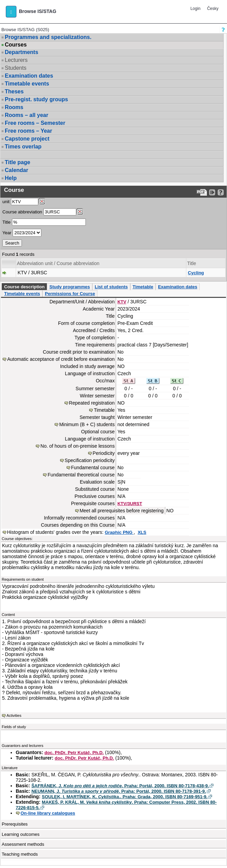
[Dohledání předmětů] (80, 212)
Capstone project (27, 139)
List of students (111, 287)
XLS (142, 532)
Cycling (196, 273)
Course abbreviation (22, 212)
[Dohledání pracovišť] (42, 201)
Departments (22, 52)
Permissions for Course (70, 294)
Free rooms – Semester (35, 123)
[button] (11, 12)
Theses (14, 91)
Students (16, 68)
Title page (17, 162)
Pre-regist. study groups (36, 99)
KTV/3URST (130, 504)
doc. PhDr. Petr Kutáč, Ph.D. (74, 753)
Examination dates (29, 76)
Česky (213, 9)
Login (195, 9)
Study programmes (69, 287)
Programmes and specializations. (48, 37)
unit (6, 202)
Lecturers (16, 60)
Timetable (143, 287)
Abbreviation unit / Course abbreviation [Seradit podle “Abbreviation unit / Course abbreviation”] (58, 263)
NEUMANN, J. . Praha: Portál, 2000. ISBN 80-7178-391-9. (119, 791)
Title (6, 222)
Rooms (14, 107)
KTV (122, 302)
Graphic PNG (119, 532)
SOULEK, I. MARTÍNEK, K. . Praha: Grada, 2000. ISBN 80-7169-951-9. (125, 797)
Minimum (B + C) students (87, 424)
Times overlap (23, 147)
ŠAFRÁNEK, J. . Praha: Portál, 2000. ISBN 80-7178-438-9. (120, 786)
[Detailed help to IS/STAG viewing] (221, 192)
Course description (24, 287)
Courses (16, 45)
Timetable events (27, 84)
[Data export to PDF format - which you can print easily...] (202, 192)
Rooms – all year (26, 115)
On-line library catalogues (48, 813)
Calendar (16, 170)
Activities (14, 715)
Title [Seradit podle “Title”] (192, 263)
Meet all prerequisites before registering (122, 511)
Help (11, 178)
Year (7, 233)
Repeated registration (92, 403)
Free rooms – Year (28, 131)
